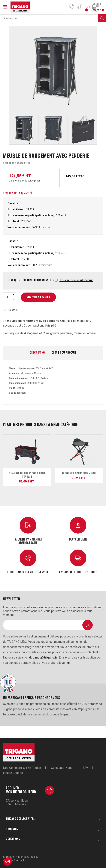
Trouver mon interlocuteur (76, 280)
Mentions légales (28, 857)
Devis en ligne (78, 539)
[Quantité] (7, 297)
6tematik (19, 860)
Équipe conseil (13, 773)
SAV (85, 768)
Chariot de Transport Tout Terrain (27, 475)
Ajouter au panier (38, 297)
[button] (8, 862)
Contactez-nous (62, 768)
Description (38, 353)
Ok (88, 625)
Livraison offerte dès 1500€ (78, 572)
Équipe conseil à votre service (28, 572)
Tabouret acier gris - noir (79, 473)
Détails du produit (64, 353)
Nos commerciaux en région (22, 768)
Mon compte (80, 6)
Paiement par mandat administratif (28, 541)
